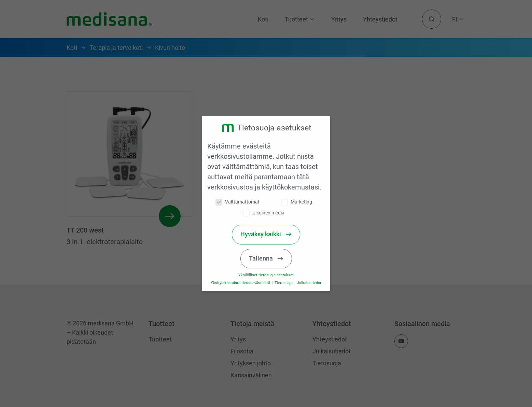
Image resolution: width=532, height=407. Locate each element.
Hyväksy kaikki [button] (264, 234)
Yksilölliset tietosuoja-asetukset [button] (269, 275)
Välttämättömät (241, 202)
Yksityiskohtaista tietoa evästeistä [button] (244, 283)
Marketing (300, 202)
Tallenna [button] (265, 258)
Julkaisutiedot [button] (312, 283)
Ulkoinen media (267, 213)
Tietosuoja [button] (287, 283)
